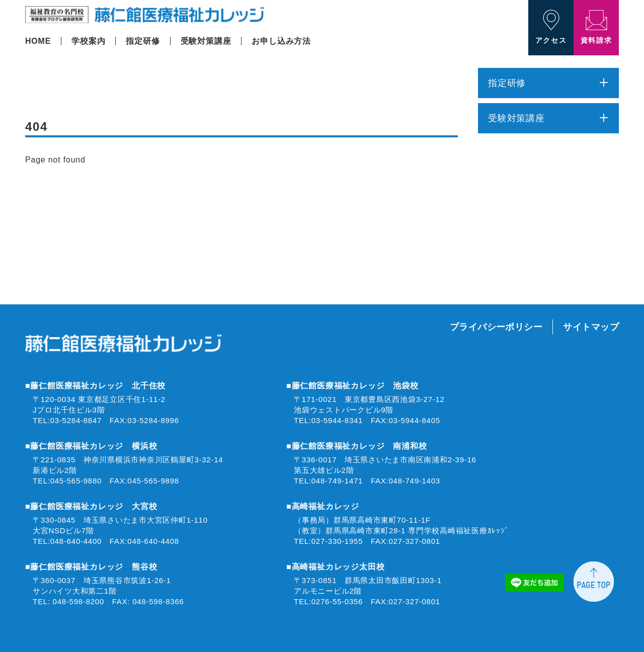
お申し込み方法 (281, 41)
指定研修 (143, 41)
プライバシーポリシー (496, 327)
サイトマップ (591, 327)
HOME (38, 41)
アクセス (551, 27)
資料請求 (596, 27)
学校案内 (88, 41)
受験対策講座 (206, 41)
